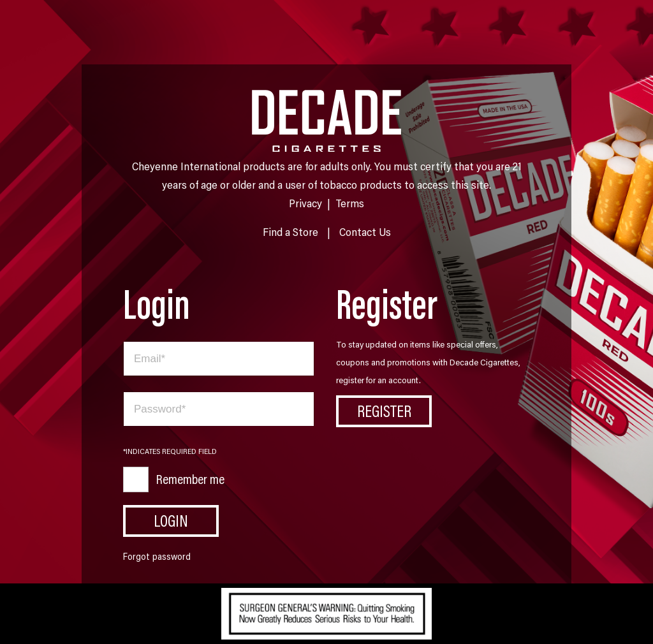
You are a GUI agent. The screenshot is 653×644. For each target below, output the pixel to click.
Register (384, 411)
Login (171, 520)
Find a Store (290, 231)
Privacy (305, 203)
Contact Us (365, 231)
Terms (350, 203)
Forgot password (157, 556)
